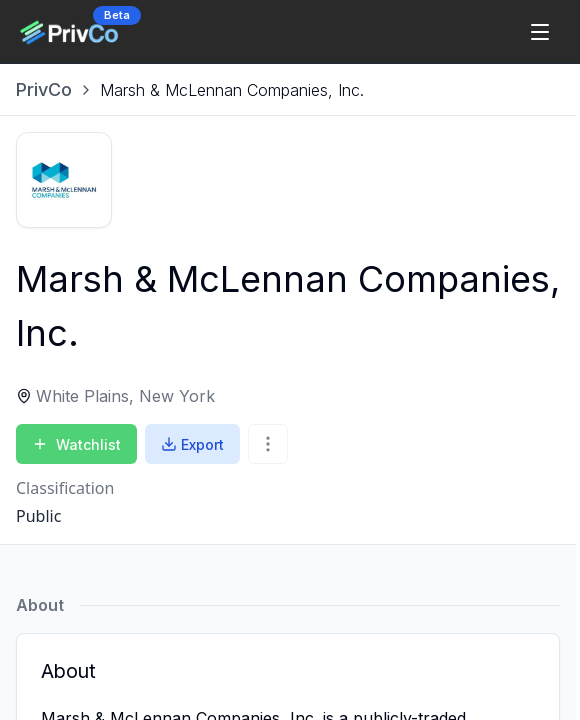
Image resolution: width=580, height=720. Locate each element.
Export (192, 444)
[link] (232, 90)
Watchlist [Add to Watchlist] (76, 444)
